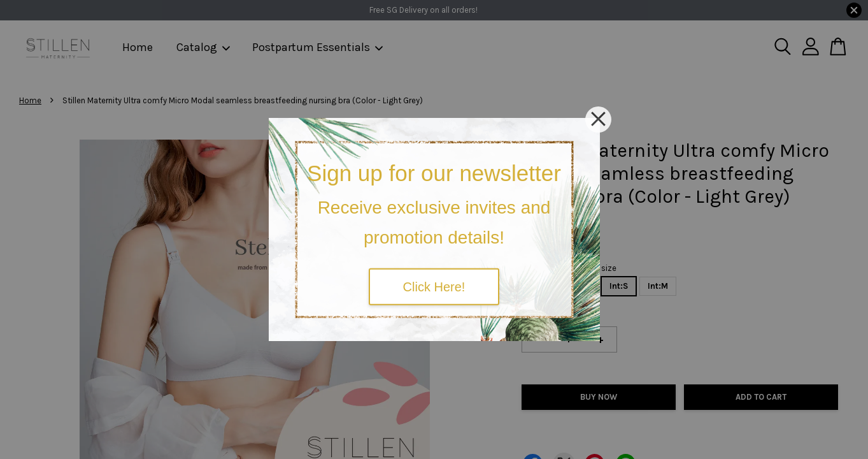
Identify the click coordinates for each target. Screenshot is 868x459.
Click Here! (434, 286)
